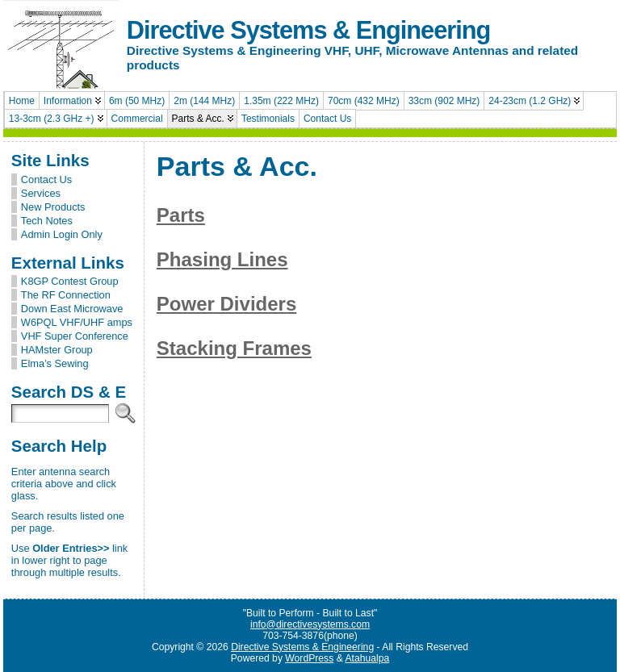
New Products (53, 207)
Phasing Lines (222, 259)
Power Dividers (226, 304)
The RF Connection (66, 295)
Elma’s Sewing (55, 363)
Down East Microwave (72, 309)
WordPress (309, 658)
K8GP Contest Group (70, 281)
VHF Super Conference (75, 336)
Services (41, 193)
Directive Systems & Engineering (308, 30)
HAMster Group (57, 350)
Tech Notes (47, 221)
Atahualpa (367, 658)
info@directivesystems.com (310, 624)
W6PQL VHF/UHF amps (77, 322)
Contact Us (46, 179)
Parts (181, 215)
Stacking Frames (234, 348)
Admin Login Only (62, 234)
